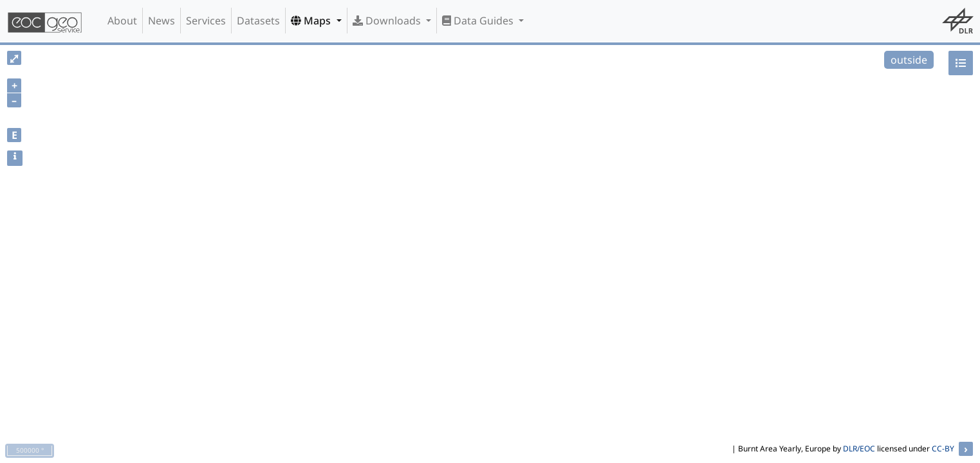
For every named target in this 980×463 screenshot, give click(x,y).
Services (206, 21)
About (122, 21)
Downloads (388, 21)
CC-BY (943, 449)
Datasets (258, 21)
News (162, 21)
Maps (312, 21)
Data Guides (479, 21)
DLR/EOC (859, 449)
